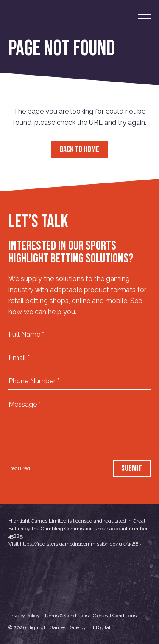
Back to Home (79, 149)
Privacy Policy (24, 616)
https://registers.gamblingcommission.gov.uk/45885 (81, 544)
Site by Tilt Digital (90, 627)
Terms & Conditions (66, 616)
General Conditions (115, 616)
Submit (132, 468)
